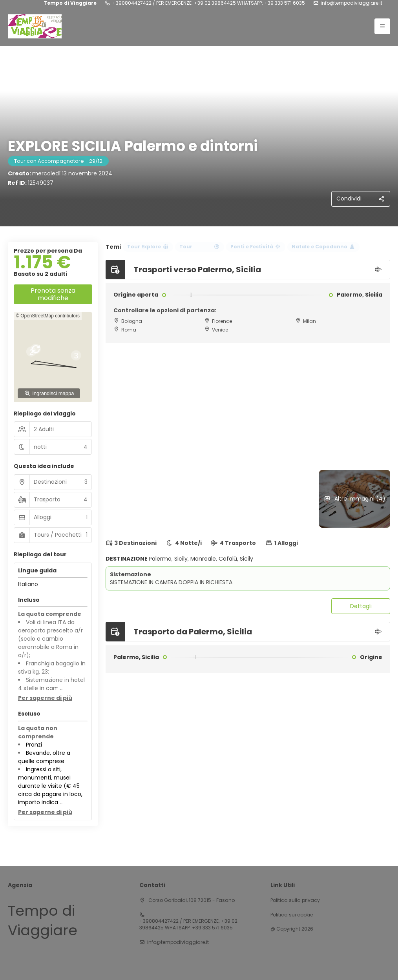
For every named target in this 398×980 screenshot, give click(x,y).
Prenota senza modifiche (53, 294)
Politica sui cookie (292, 915)
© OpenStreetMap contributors (48, 316)
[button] (66, 357)
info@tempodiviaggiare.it (351, 3)
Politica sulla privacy (295, 900)
